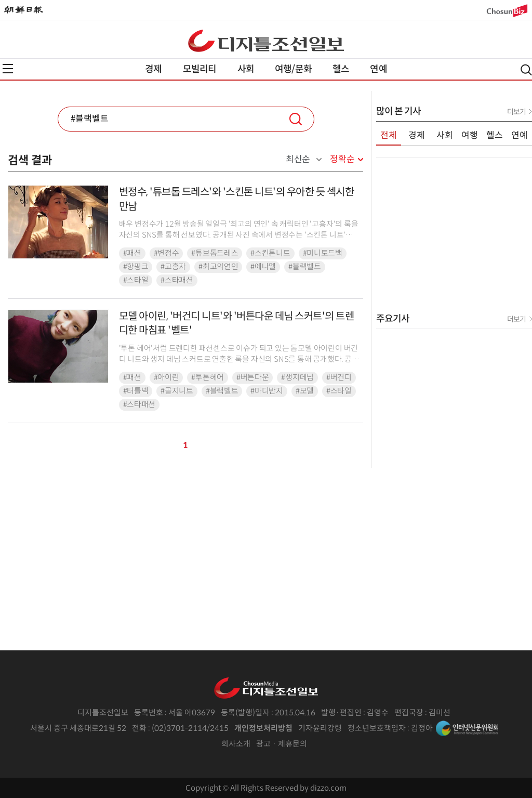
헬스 (341, 69)
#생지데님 (297, 377)
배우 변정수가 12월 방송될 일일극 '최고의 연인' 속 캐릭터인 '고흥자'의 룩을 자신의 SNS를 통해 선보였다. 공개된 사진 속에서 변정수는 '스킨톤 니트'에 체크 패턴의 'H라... (239, 235)
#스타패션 (177, 280)
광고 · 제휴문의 (282, 744)
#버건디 (339, 377)
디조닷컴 (266, 41)
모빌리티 (200, 69)
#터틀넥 (136, 391)
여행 (470, 135)
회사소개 (236, 744)
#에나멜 (263, 267)
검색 (296, 119)
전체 (389, 135)
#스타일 (136, 280)
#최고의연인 (218, 267)
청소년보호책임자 (377, 728)
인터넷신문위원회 (467, 728)
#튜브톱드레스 (215, 253)
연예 (378, 69)
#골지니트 (177, 391)
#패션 (132, 253)
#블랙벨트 (305, 267)
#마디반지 (267, 391)
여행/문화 (293, 69)
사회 (246, 69)
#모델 (305, 391)
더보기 (516, 112)
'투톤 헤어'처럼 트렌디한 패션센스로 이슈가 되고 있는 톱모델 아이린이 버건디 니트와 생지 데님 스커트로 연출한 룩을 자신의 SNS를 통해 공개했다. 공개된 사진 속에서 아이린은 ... (239, 359)
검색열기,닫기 (526, 70)
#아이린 (167, 377)
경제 (153, 69)
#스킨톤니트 (270, 253)
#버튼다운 (253, 377)
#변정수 (167, 253)
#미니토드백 (323, 253)
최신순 (298, 160)
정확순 (342, 159)
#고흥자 (173, 267)
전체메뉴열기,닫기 (8, 69)
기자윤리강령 (320, 728)
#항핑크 (136, 267)
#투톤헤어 (208, 377)
